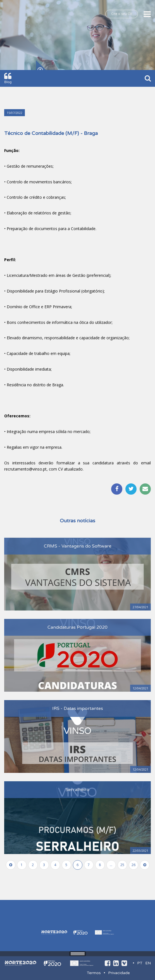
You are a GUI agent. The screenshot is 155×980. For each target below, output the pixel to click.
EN (148, 963)
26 (133, 865)
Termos (94, 973)
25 (122, 865)
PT (140, 963)
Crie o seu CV (122, 14)
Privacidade (119, 973)
